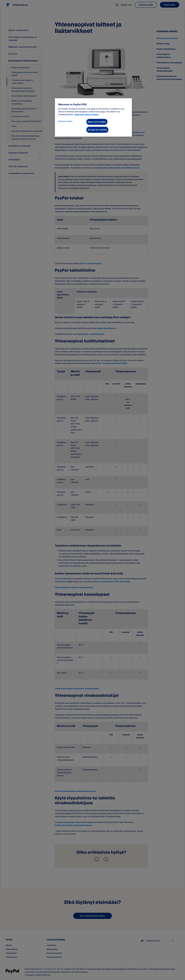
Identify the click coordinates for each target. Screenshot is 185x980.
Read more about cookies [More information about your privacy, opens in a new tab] (87, 114)
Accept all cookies (97, 130)
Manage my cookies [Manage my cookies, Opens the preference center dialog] (65, 121)
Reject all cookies (97, 122)
